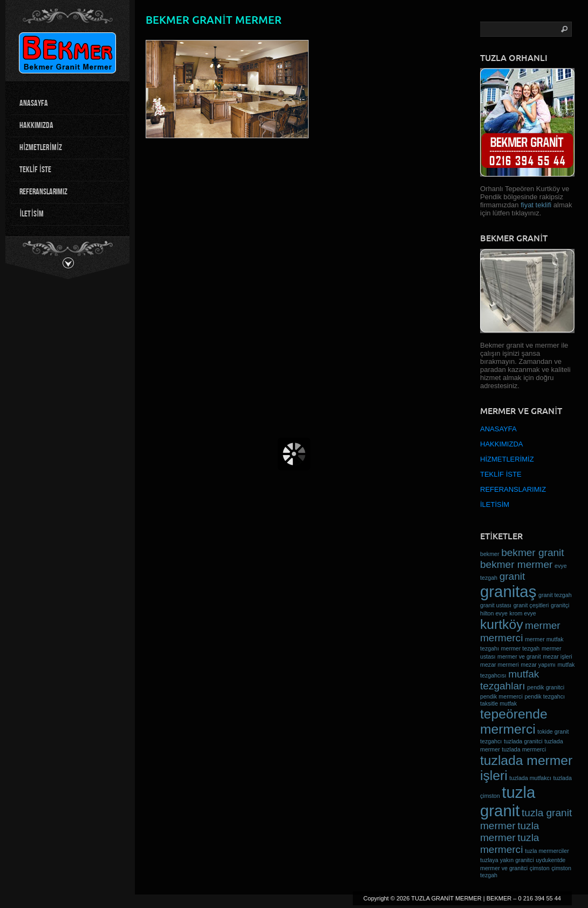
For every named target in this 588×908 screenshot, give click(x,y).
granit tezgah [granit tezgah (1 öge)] (555, 595)
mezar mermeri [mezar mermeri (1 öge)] (500, 665)
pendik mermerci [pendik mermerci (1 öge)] (501, 696)
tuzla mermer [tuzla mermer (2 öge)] (510, 832)
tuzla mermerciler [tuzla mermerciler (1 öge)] (547, 851)
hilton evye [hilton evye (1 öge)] (494, 613)
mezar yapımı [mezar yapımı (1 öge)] (538, 665)
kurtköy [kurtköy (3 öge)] (501, 624)
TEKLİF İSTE (35, 170)
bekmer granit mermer (214, 20)
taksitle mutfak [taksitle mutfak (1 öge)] (498, 703)
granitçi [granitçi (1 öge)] (560, 605)
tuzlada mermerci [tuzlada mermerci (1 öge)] (524, 749)
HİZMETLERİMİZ (41, 148)
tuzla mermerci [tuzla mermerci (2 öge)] (510, 843)
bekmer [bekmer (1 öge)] (490, 554)
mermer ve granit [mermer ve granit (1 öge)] (519, 656)
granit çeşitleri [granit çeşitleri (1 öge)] (531, 605)
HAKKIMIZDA (36, 126)
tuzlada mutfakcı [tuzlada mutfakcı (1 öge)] (530, 778)
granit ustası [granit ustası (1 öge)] (496, 605)
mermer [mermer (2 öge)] (543, 625)
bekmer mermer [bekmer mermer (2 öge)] (516, 564)
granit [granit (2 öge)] (512, 576)
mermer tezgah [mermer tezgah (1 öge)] (521, 648)
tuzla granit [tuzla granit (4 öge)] (508, 801)
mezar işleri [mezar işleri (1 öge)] (557, 656)
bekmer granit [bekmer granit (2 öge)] (532, 553)
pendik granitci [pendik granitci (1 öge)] (546, 687)
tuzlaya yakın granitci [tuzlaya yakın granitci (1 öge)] (507, 860)
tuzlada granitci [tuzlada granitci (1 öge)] (523, 741)
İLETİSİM (32, 214)
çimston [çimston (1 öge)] (540, 868)
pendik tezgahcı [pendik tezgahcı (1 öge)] (545, 696)
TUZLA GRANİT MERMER (446, 898)
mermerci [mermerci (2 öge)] (501, 638)
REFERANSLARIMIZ (43, 192)
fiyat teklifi (537, 205)
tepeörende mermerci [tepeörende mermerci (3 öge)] (514, 721)
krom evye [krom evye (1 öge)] (523, 613)
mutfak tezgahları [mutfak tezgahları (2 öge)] (510, 680)
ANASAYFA (34, 103)
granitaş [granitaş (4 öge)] (508, 591)
